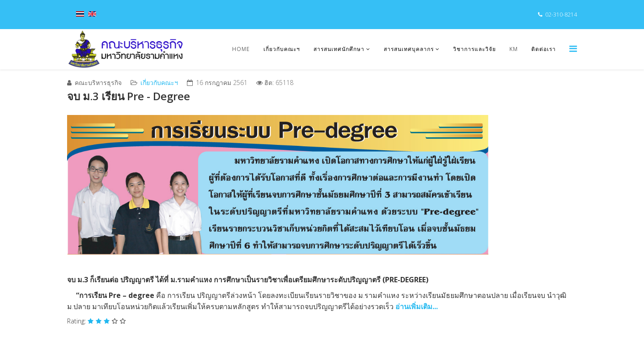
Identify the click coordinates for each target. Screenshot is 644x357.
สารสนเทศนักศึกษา (339, 49)
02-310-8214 (561, 15)
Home (241, 49)
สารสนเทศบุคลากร (409, 49)
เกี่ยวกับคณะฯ (282, 49)
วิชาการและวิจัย (475, 49)
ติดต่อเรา (544, 49)
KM (514, 49)
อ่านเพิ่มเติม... (417, 306)
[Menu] (573, 49)
